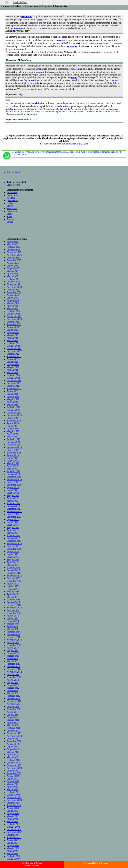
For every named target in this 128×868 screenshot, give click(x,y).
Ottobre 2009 (13, 771)
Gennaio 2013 (13, 666)
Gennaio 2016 (13, 570)
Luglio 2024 (12, 298)
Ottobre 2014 (13, 610)
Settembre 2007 (14, 838)
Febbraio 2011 (13, 728)
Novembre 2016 (14, 544)
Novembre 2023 (14, 319)
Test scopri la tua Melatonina (96, 863)
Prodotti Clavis (20, 2)
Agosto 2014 (13, 616)
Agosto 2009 (13, 776)
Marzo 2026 (12, 244)
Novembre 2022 (14, 351)
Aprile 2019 (12, 466)
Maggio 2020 (13, 431)
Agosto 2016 (13, 552)
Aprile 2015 (12, 594)
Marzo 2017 (12, 533)
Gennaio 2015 (13, 602)
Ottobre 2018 (13, 482)
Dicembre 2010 (14, 733)
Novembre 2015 (14, 576)
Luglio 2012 (12, 683)
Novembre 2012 (14, 672)
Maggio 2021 (13, 399)
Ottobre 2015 (13, 578)
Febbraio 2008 (13, 824)
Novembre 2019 (14, 447)
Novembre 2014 (14, 608)
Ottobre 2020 (13, 418)
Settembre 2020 (14, 421)
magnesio (60, 40)
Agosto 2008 (13, 808)
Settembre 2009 (14, 773)
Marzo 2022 (12, 373)
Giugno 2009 (13, 781)
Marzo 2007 (12, 854)
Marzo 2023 (12, 340)
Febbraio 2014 (13, 632)
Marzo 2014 (12, 629)
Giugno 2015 (13, 589)
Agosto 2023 (13, 327)
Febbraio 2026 (13, 247)
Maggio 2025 (13, 271)
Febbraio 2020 (13, 439)
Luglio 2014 (12, 618)
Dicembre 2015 (14, 573)
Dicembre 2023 (14, 316)
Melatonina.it (13, 172)
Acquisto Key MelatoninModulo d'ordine (32, 864)
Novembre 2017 (14, 511)
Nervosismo (12, 211)
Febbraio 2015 (13, 600)
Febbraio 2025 (13, 279)
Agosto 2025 (13, 263)
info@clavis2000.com (77, 144)
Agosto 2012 (13, 680)
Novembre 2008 (14, 800)
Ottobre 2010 (13, 739)
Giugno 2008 (13, 813)
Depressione (12, 195)
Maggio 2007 (13, 848)
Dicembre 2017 (14, 509)
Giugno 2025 (13, 268)
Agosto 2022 (13, 359)
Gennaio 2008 (13, 827)
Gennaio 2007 (13, 859)
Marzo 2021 (12, 405)
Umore (10, 222)
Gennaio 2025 (13, 282)
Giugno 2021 (13, 397)
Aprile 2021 (12, 402)
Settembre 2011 (14, 709)
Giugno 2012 (13, 685)
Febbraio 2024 (13, 311)
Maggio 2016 (13, 560)
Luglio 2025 (12, 266)
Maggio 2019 (13, 463)
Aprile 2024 (12, 306)
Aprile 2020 (12, 434)
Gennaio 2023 (13, 346)
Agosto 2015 (13, 584)
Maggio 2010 (13, 752)
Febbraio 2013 (13, 664)
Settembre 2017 (14, 517)
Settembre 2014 (14, 613)
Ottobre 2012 (13, 675)
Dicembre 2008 (14, 797)
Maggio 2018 (13, 495)
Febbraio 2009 (13, 792)
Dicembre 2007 (14, 830)
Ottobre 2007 (13, 835)
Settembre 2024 (14, 292)
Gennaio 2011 (13, 731)
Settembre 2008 (14, 805)
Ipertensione (12, 201)
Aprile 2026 (12, 242)
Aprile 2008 (12, 819)
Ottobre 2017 (13, 514)
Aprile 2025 (12, 274)
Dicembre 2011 (14, 701)
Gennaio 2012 (13, 699)
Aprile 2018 (12, 498)
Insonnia (11, 198)
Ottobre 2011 (13, 707)
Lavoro (10, 206)
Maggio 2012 (13, 688)
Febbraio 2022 (13, 375)
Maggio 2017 (13, 528)
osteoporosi (27, 16)
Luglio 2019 (12, 458)
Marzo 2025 (12, 276)
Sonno (10, 214)
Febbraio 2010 (13, 760)
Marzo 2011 (12, 725)
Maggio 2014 (13, 624)
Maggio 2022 (13, 367)
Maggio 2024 (13, 303)
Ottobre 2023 (13, 322)
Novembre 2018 (14, 479)
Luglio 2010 (12, 747)
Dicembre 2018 (14, 477)
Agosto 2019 (13, 455)
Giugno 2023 (13, 332)
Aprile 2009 (12, 787)
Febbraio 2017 (13, 536)
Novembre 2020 (14, 415)
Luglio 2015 (12, 586)
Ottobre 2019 (13, 450)
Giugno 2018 (13, 493)
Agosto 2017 (13, 520)
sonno (40, 20)
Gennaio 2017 (13, 538)
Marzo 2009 (12, 789)
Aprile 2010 (12, 755)
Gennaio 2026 (13, 250)
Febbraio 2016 (13, 568)
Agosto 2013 (13, 648)
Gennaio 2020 (13, 442)
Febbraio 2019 (13, 471)
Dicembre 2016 (14, 541)
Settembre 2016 (14, 549)
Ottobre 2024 (13, 290)
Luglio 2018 (12, 490)
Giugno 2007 (13, 846)
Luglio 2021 (12, 394)
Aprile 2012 (12, 691)
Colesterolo (12, 192)
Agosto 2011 (13, 712)
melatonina (16, 28)
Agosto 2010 (13, 744)
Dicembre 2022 (14, 348)
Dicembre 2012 (14, 669)
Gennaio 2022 (13, 378)
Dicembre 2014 (14, 605)
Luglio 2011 (12, 715)
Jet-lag (10, 203)
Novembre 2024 (14, 287)
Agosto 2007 (13, 840)
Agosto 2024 (13, 295)
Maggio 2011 (13, 720)
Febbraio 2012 (13, 696)
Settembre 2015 (14, 581)
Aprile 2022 (12, 370)
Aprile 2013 (12, 658)
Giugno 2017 (13, 525)
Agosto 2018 (13, 487)
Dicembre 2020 (14, 413)
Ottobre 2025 (13, 258)
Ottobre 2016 (13, 546)
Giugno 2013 (13, 653)
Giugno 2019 (13, 461)
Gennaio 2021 (13, 410)
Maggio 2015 (13, 592)
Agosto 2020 (13, 423)
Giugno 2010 (13, 749)
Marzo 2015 (12, 597)
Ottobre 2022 (13, 354)
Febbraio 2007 (13, 856)
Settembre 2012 (14, 677)
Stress (9, 217)
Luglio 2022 (12, 362)
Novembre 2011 (14, 704)
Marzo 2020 (12, 437)
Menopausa (12, 209)
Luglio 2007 (12, 843)
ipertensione (112, 80)
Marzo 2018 (12, 501)
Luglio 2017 (12, 522)
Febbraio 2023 (13, 343)
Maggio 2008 (13, 816)
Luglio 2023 (12, 330)
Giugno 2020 (13, 429)
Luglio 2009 (12, 779)
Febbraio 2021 (13, 407)
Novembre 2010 (14, 736)
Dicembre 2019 (14, 445)
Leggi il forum (13, 185)
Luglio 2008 (12, 811)
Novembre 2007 (14, 832)
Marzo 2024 (12, 308)
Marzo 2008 (12, 821)
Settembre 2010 (14, 741)
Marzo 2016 (12, 565)
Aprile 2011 (12, 723)
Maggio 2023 (13, 335)
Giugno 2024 (13, 300)
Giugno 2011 (13, 717)
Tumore (10, 219)
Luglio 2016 (12, 554)
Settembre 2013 (14, 645)
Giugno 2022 (13, 365)
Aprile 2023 (12, 338)
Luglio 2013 (12, 650)
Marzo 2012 (12, 693)
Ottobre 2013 (13, 642)
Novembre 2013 (14, 640)
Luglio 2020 (12, 426)
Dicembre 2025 (14, 252)
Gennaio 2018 (13, 506)
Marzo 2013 (12, 661)
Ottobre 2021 (13, 386)
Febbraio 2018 (13, 503)
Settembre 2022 (14, 357)
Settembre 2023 (14, 324)
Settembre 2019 (14, 453)
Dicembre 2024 (14, 284)
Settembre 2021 (14, 389)
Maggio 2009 (13, 784)
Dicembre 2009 (14, 765)
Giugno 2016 (13, 557)
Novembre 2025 (14, 255)
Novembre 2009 (14, 768)
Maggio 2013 (13, 656)
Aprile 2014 (12, 626)
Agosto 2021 (13, 391)
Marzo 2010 (12, 757)
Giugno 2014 (13, 621)
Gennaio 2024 (13, 314)
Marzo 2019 (12, 469)
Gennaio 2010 (13, 763)
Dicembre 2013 (14, 637)
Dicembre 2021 (14, 381)
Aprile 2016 (12, 562)
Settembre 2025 (14, 260)
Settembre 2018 (14, 485)
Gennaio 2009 (13, 795)
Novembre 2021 (14, 383)
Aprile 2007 (12, 851)
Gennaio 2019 (13, 474)
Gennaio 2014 (13, 634)
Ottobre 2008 (13, 803)
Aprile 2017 (12, 530)
